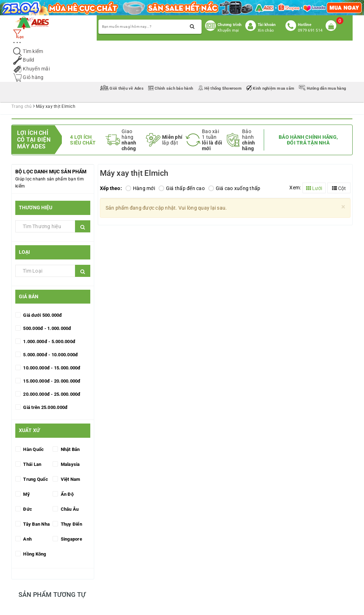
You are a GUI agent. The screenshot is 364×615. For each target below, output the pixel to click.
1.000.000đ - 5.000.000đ (49, 341)
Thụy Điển (71, 524)
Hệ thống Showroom (220, 88)
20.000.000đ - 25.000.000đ (51, 394)
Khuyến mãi (31, 69)
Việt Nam (70, 479)
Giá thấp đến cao (182, 188)
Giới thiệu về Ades (122, 88)
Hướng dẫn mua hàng (322, 88)
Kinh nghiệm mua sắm (271, 88)
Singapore (71, 539)
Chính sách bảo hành (171, 88)
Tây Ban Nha (36, 524)
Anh (27, 539)
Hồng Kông (34, 554)
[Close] (343, 207)
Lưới (314, 188)
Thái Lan (32, 464)
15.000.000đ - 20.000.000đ (51, 381)
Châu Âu (69, 509)
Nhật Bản (69, 449)
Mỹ (26, 494)
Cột (339, 188)
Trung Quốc (35, 479)
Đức (27, 509)
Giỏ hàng (28, 77)
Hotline (305, 25)
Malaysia (69, 464)
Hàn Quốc (33, 449)
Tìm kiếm (28, 51)
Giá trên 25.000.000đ (45, 407)
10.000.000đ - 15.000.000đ (51, 368)
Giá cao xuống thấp (234, 188)
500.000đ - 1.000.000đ (47, 328)
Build (24, 60)
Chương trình (229, 25)
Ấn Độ (66, 494)
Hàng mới (140, 188)
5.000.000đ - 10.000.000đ (50, 355)
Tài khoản (267, 25)
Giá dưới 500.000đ (42, 315)
